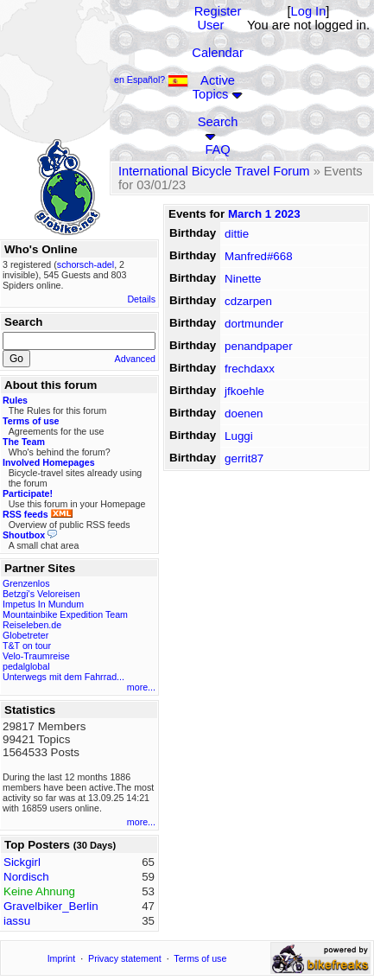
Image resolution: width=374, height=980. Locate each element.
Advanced (135, 359)
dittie (237, 234)
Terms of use (200, 958)
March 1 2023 (264, 214)
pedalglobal (26, 666)
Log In (309, 11)
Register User (218, 18)
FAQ (217, 150)
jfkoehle (244, 391)
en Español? (151, 80)
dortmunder (254, 324)
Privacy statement (125, 958)
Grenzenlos (26, 583)
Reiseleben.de (32, 625)
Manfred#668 (259, 256)
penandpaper (259, 346)
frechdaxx (250, 369)
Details (141, 299)
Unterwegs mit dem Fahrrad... (63, 677)
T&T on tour (27, 646)
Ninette (243, 279)
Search (218, 122)
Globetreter (25, 635)
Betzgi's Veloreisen (41, 594)
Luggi (239, 436)
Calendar (217, 53)
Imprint (62, 958)
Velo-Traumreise (36, 656)
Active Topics (214, 87)
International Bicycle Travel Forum (214, 171)
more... (141, 687)
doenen (244, 414)
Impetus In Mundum (43, 604)
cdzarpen (248, 301)
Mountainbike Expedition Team (65, 614)
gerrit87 (244, 458)
